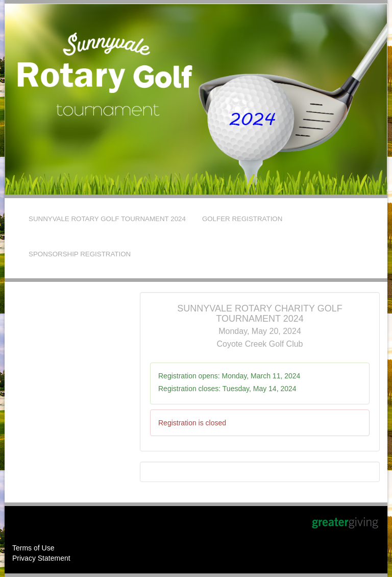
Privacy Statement (41, 558)
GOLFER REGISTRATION (242, 219)
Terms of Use (33, 548)
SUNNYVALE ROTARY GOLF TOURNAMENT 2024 (107, 219)
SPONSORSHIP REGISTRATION (80, 254)
